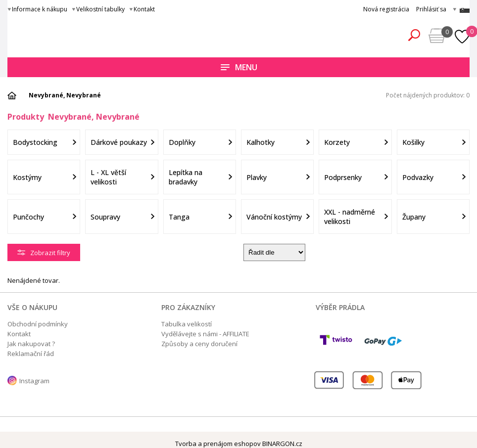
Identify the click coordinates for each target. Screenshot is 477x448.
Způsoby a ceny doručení (199, 344)
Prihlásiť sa (431, 9)
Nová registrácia (386, 9)
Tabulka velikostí (187, 324)
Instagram (34, 381)
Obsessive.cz (80, 34)
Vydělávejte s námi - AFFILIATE (205, 334)
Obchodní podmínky (38, 324)
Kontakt (144, 9)
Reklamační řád (31, 354)
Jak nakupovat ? (31, 344)
